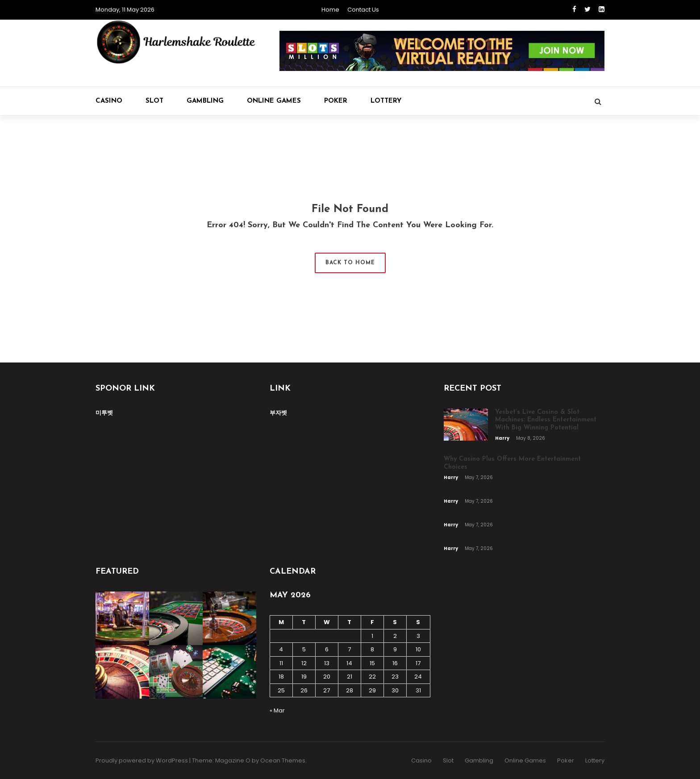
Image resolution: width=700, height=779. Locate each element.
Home (330, 10)
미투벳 (104, 413)
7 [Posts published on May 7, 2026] (349, 649)
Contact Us (363, 10)
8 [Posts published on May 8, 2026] (372, 649)
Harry (503, 438)
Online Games (274, 101)
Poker (336, 101)
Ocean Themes (283, 760)
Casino (109, 101)
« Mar (277, 710)
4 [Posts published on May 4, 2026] (281, 649)
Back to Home (350, 263)
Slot (154, 101)
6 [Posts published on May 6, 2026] (327, 649)
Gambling (205, 101)
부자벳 (278, 413)
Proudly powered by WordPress (142, 760)
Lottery (386, 101)
